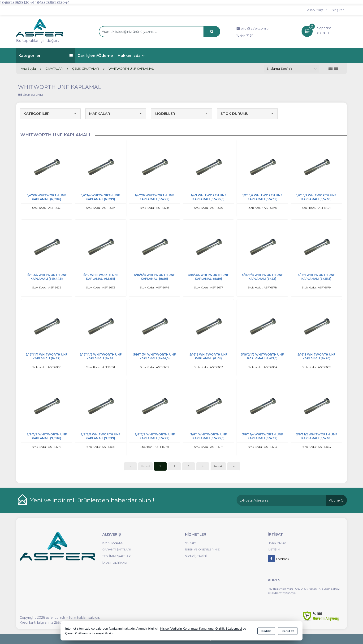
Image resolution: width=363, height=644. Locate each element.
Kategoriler (46, 56)
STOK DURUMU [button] (247, 114)
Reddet (266, 631)
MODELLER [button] (181, 114)
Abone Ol (337, 500)
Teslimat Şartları (117, 556)
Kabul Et (288, 631)
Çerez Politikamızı (78, 633)
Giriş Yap (338, 10)
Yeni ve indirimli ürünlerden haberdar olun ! (92, 500)
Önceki (145, 466)
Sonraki (218, 466)
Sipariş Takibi (196, 556)
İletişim (274, 549)
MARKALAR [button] (116, 114)
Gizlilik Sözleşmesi (229, 629)
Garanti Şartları (117, 549)
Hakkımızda (129, 56)
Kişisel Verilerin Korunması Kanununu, (187, 629)
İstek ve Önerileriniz (202, 549)
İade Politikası (115, 563)
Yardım (191, 543)
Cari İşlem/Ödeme (95, 56)
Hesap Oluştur (316, 10)
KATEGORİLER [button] (50, 114)
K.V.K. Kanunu (113, 543)
